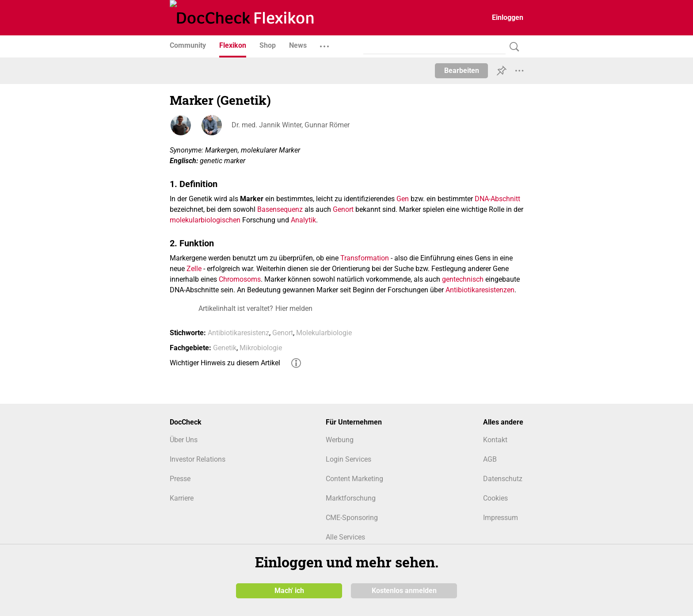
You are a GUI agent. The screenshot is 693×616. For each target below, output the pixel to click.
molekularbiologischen (205, 220)
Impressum (501, 518)
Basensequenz (280, 209)
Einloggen (508, 17)
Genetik (225, 348)
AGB (490, 459)
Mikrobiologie (261, 348)
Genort (343, 209)
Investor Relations (198, 459)
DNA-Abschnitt (497, 199)
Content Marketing (354, 479)
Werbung (340, 440)
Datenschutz (503, 479)
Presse (180, 479)
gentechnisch (463, 279)
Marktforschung (351, 498)
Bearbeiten (462, 71)
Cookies (495, 498)
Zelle (194, 269)
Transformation (365, 258)
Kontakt (495, 440)
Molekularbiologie (324, 333)
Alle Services (345, 537)
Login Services (348, 459)
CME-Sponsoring (352, 518)
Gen (403, 199)
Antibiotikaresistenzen (480, 290)
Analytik (303, 220)
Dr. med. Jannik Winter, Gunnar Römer (291, 125)
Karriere (182, 498)
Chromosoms (240, 279)
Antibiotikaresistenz (238, 333)
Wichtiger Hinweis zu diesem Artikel (225, 363)
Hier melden (294, 308)
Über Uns (184, 440)
